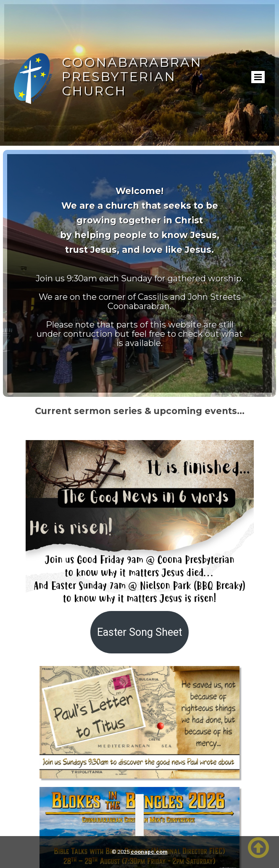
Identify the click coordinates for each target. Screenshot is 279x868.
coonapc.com (149, 852)
